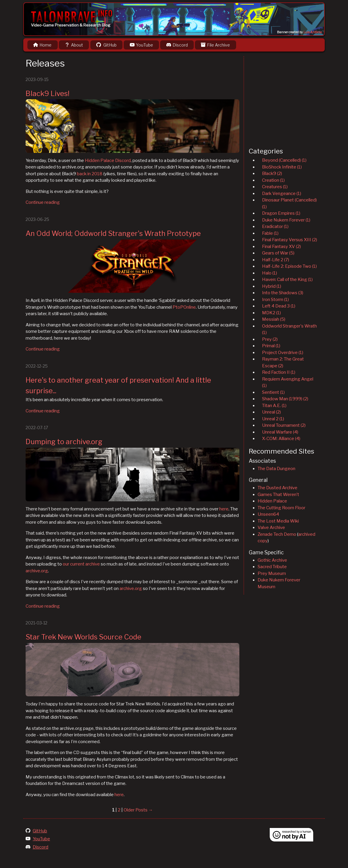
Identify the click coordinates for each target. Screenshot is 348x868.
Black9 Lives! (48, 94)
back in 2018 (90, 174)
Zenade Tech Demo (277, 534)
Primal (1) (271, 346)
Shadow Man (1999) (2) (285, 399)
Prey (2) (270, 339)
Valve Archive (271, 528)
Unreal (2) (271, 412)
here (224, 509)
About (74, 45)
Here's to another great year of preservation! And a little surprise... (118, 385)
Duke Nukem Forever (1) (286, 220)
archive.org (37, 571)
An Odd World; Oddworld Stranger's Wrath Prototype (113, 233)
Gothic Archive (272, 560)
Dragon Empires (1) (281, 213)
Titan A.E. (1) (274, 406)
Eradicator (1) (275, 226)
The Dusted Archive (277, 488)
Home (42, 45)
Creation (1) (273, 180)
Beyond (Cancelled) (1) (284, 160)
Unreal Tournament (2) (284, 425)
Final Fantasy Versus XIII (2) (290, 240)
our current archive (81, 564)
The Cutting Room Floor (281, 508)
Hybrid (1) (272, 286)
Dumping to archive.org (64, 442)
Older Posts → (138, 810)
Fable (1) (270, 233)
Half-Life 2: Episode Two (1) (289, 266)
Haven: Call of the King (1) (287, 280)
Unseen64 (268, 514)
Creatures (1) (275, 187)
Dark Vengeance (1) (282, 194)
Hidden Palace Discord (108, 161)
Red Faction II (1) (279, 372)
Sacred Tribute (272, 567)
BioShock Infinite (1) (282, 167)
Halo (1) (270, 273)
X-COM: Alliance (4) (281, 439)
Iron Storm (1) (275, 300)
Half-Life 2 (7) (276, 260)
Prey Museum (272, 573)
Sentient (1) (273, 392)
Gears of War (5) (278, 253)
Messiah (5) (274, 319)
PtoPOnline (184, 307)
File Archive (215, 45)
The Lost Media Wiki (278, 521)
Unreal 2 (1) (273, 419)
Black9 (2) (272, 173)
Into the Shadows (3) (283, 293)
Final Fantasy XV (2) (281, 247)
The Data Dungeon (276, 469)
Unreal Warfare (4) (280, 432)
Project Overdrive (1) (283, 353)
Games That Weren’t (278, 495)
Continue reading (43, 202)
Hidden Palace (272, 501)
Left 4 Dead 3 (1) (279, 306)
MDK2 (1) (271, 313)
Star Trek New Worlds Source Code (83, 637)
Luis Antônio (313, 32)
